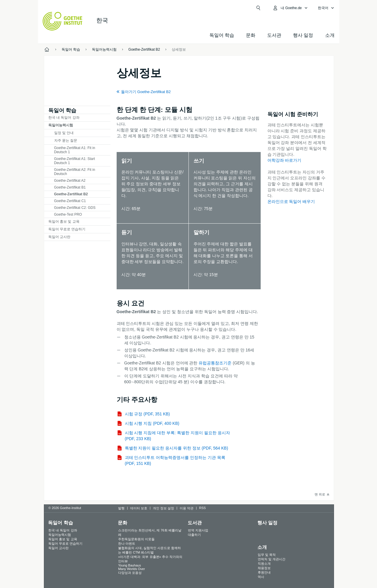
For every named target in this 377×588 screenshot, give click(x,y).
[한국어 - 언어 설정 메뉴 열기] (326, 8)
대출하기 (194, 535)
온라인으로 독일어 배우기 (291, 201)
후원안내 (264, 572)
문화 (123, 523)
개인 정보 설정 (163, 508)
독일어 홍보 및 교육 (64, 222)
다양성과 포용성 (130, 573)
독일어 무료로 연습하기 (67, 229)
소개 (330, 35)
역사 (261, 577)
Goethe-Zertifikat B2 (71, 194)
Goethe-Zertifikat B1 (70, 187)
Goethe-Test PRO (68, 214)
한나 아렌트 (127, 544)
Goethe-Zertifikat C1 (70, 201)
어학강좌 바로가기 (285, 160)
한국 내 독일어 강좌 (64, 118)
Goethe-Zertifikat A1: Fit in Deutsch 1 (75, 150)
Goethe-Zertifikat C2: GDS (75, 208)
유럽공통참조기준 (215, 363)
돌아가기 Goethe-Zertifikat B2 (146, 92)
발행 (121, 508)
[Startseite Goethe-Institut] (63, 21)
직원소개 (264, 564)
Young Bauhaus (129, 565)
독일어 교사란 (59, 237)
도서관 (274, 35)
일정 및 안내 (64, 133)
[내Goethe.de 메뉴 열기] (290, 8)
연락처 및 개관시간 (272, 559)
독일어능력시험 (61, 125)
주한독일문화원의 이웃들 (136, 539)
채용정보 (264, 568)
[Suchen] (258, 8)
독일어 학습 (222, 35)
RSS (202, 508)
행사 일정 (267, 523)
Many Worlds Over (132, 569)
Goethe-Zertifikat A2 (70, 181)
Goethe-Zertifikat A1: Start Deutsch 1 (75, 161)
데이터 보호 (139, 508)
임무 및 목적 (267, 555)
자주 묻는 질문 (66, 141)
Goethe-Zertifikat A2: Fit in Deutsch (75, 172)
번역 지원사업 (198, 530)
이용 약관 (187, 508)
